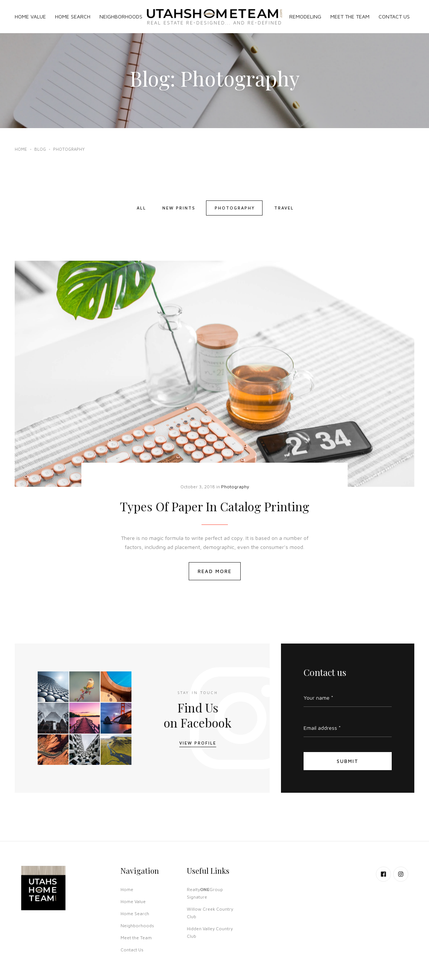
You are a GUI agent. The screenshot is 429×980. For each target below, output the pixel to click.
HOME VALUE (30, 16)
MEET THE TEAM (350, 16)
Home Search (135, 913)
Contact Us (132, 950)
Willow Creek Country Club (210, 913)
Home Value (133, 901)
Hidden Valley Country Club (210, 932)
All (141, 208)
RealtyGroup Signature (205, 893)
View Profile (198, 743)
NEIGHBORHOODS (121, 16)
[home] (215, 17)
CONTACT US (394, 16)
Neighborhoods (137, 926)
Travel (284, 208)
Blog (40, 149)
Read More (215, 571)
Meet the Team (136, 938)
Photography (235, 208)
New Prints (179, 208)
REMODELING (305, 16)
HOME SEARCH (73, 16)
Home (21, 149)
